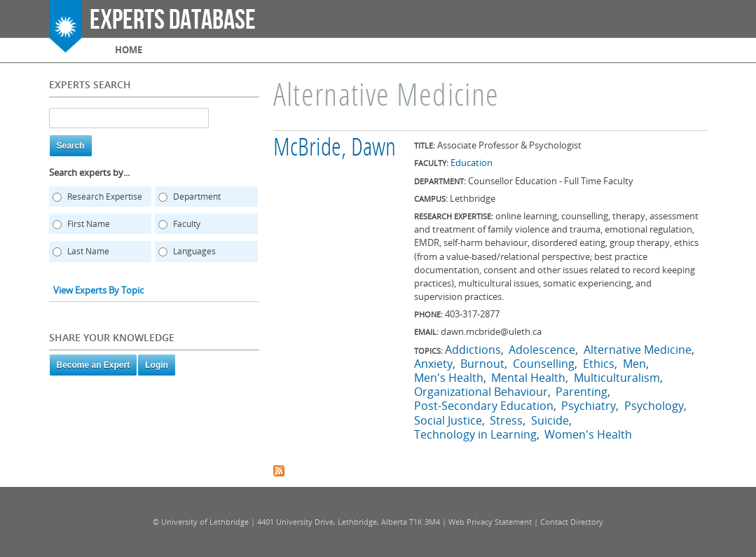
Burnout (482, 364)
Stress (506, 420)
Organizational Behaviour (481, 392)
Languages (194, 251)
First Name (89, 224)
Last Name (88, 251)
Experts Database (173, 20)
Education (472, 163)
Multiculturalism (617, 378)
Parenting (582, 392)
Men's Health (449, 378)
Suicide (550, 420)
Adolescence (542, 350)
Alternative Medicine (638, 350)
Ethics (599, 364)
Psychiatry (589, 406)
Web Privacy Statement (490, 522)
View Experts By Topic (98, 290)
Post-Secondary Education (484, 406)
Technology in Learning (475, 434)
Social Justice (448, 420)
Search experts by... (89, 172)
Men (634, 364)
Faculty (187, 224)
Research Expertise (105, 197)
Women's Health (588, 434)
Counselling (544, 364)
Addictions (473, 350)
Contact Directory (572, 522)
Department (197, 197)
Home (129, 50)
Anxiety (433, 364)
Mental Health (528, 378)
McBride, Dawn (335, 149)
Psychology (654, 406)
